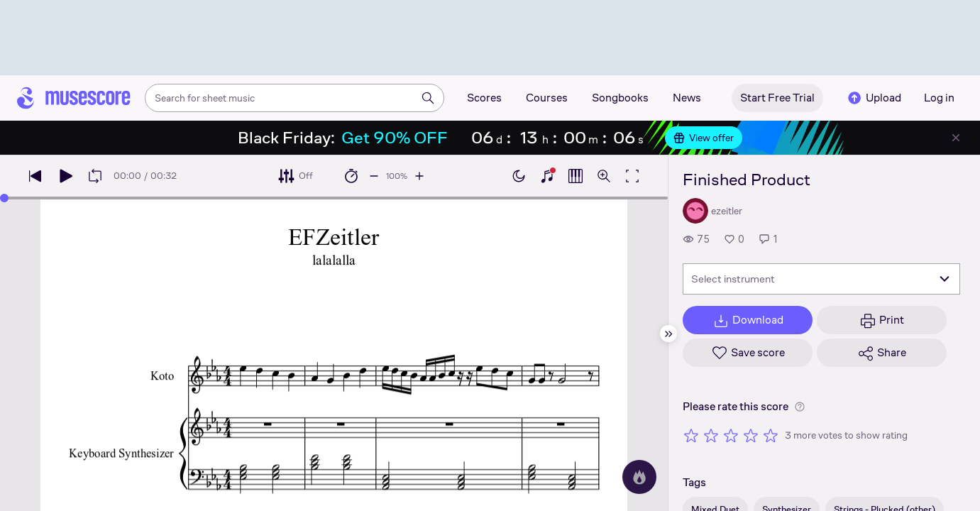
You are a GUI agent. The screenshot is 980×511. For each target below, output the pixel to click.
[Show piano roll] (576, 176)
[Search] (428, 98)
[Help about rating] (800, 407)
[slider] (4, 198)
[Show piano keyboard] (547, 176)
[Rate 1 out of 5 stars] (691, 435)
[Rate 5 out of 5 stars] (771, 435)
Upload (874, 98)
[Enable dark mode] (519, 176)
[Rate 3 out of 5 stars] (731, 435)
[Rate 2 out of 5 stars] (711, 435)
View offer (704, 138)
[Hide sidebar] (668, 334)
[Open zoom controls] (604, 176)
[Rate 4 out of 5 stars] (751, 435)
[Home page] (74, 98)
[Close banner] (956, 138)
